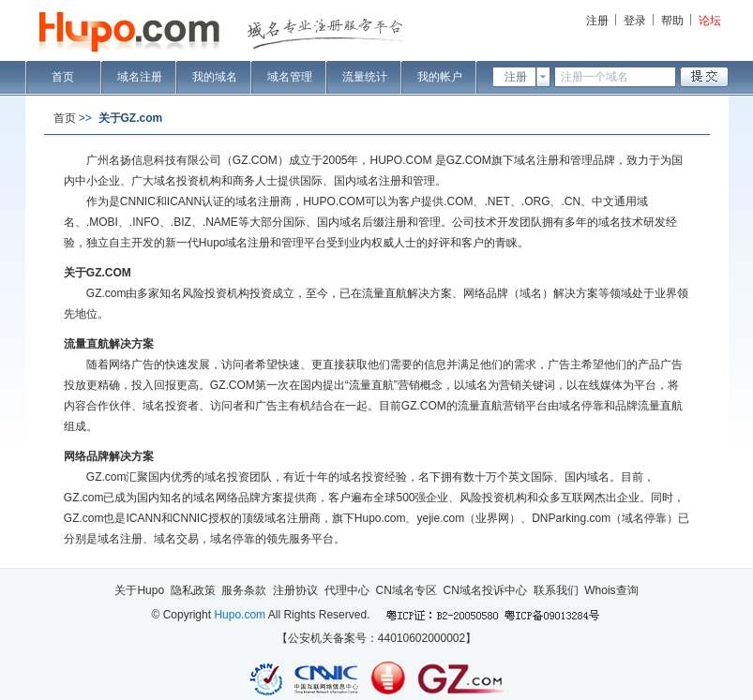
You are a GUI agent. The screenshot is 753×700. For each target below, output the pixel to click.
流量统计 (365, 77)
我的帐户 (440, 77)
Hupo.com (240, 615)
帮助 (672, 21)
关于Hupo (139, 590)
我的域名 (215, 77)
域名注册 (140, 77)
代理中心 (347, 590)
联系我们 (556, 590)
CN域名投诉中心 (485, 590)
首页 (63, 77)
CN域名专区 (407, 590)
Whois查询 (611, 590)
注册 (597, 21)
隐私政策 (193, 590)
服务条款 (244, 590)
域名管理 (290, 77)
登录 (635, 21)
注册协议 (295, 590)
